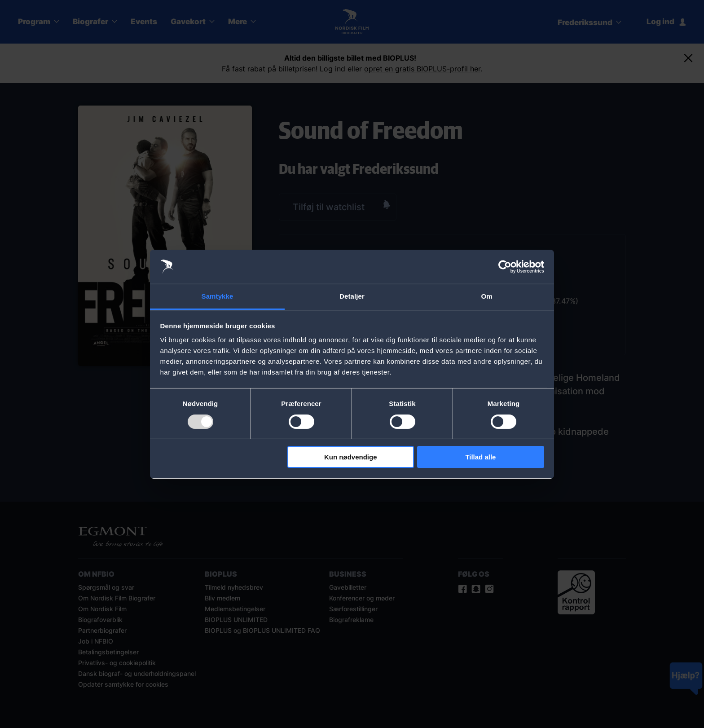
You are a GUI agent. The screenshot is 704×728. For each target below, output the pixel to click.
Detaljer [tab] (352, 296)
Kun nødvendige (351, 457)
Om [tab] (486, 296)
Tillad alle (480, 457)
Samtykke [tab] (218, 296)
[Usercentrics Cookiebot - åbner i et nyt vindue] (505, 267)
